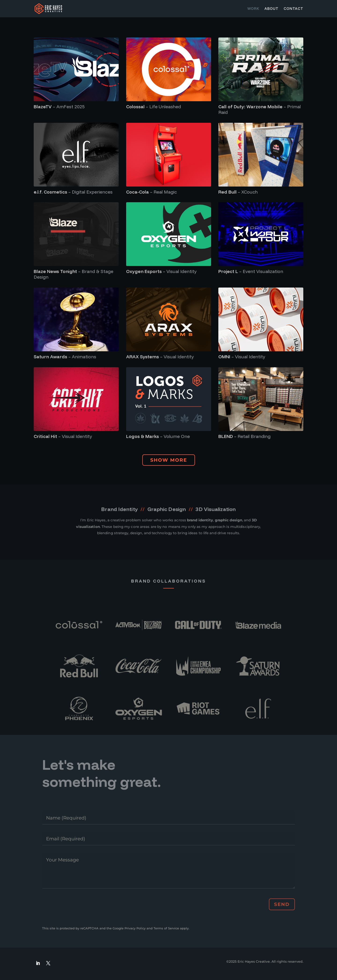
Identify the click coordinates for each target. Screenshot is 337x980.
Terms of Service (166, 928)
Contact (293, 9)
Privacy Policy (135, 928)
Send (282, 904)
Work (253, 9)
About (271, 9)
